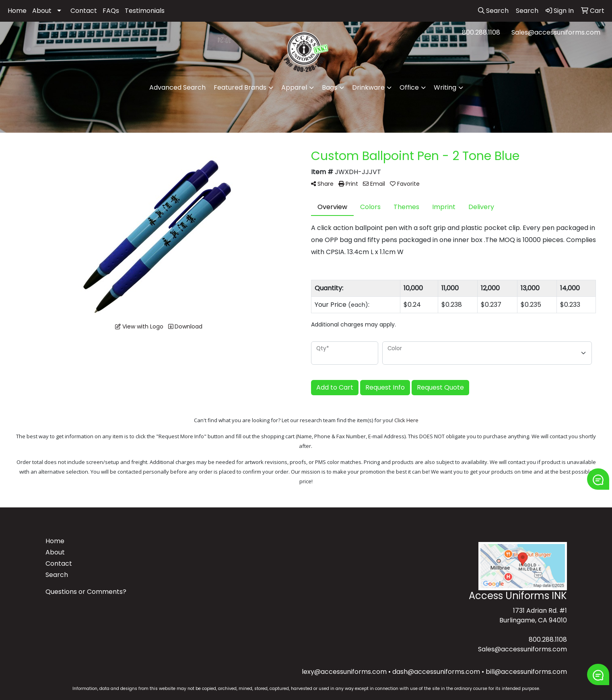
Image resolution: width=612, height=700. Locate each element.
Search (57, 575)
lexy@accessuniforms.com (344, 672)
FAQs (111, 11)
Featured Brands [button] (240, 87)
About (42, 11)
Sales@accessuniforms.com (556, 32)
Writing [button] (445, 87)
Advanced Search (177, 87)
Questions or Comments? (86, 592)
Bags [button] (330, 87)
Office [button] (409, 87)
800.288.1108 (481, 32)
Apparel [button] (294, 87)
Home (17, 11)
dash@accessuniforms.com (436, 672)
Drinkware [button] (368, 87)
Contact (84, 11)
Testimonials (145, 11)
